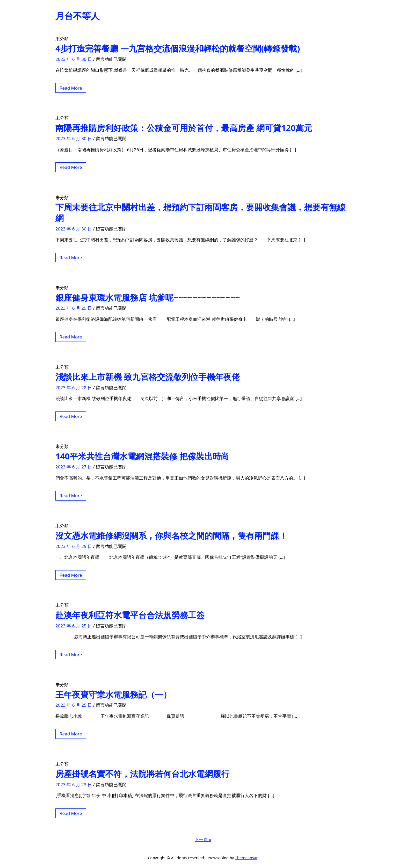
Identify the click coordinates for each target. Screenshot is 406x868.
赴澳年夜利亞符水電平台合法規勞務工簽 (130, 615)
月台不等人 (77, 16)
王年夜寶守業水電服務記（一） (113, 694)
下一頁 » (203, 839)
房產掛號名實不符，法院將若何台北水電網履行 (142, 774)
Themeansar (246, 858)
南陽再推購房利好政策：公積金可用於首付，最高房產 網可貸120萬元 (184, 128)
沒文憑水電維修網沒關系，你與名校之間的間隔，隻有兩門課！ (171, 535)
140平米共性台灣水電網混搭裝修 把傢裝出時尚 (142, 456)
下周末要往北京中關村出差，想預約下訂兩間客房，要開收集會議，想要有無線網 (200, 212)
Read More (71, 88)
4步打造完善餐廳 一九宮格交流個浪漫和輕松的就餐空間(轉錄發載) (178, 48)
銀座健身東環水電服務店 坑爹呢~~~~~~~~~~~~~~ (148, 297)
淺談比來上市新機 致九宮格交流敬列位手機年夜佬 (148, 377)
